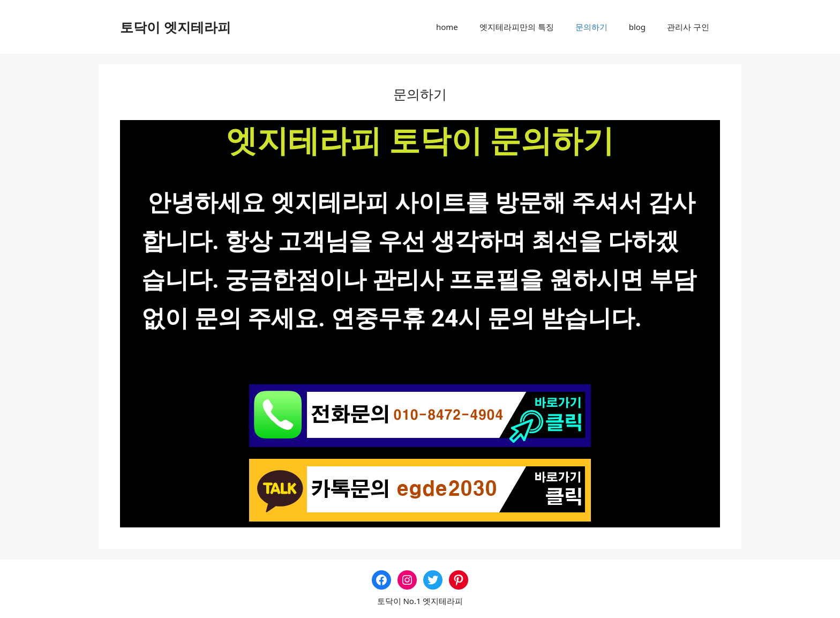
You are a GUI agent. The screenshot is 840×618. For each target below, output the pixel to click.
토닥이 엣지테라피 (175, 27)
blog (637, 27)
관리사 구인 (688, 27)
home (447, 27)
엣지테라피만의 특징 (517, 27)
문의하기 (591, 27)
